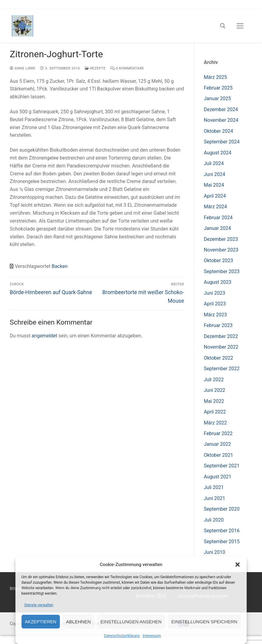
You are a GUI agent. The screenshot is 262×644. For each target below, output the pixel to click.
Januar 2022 (217, 444)
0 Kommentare (127, 68)
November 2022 (221, 347)
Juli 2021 (214, 487)
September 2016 (222, 531)
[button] (238, 565)
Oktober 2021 (218, 455)
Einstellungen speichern (204, 622)
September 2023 (222, 271)
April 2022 (215, 412)
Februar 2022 (218, 433)
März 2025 (215, 77)
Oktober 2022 (218, 358)
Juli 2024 (214, 163)
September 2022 (222, 369)
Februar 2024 (218, 218)
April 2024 (215, 196)
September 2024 (222, 142)
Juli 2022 (214, 380)
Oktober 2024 (218, 131)
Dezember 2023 (221, 239)
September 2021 (222, 466)
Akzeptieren (40, 622)
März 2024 (215, 207)
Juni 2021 (215, 498)
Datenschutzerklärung (122, 636)
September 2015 (222, 542)
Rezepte (95, 68)
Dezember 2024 (221, 109)
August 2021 (218, 477)
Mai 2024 (214, 185)
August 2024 (218, 153)
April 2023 (215, 304)
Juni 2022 (215, 390)
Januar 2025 (217, 99)
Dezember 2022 (221, 336)
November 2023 (221, 250)
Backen (60, 266)
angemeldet (44, 336)
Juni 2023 (215, 293)
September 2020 (222, 509)
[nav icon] (240, 26)
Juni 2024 (215, 174)
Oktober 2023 (218, 260)
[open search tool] (223, 26)
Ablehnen (78, 622)
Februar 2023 (218, 325)
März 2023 (215, 315)
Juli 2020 (214, 520)
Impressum (152, 636)
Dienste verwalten (39, 605)
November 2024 (221, 120)
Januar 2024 (217, 228)
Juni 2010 (215, 552)
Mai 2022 (214, 401)
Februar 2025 (218, 88)
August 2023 (218, 282)
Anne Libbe (23, 68)
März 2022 (215, 423)
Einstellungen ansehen (131, 622)
